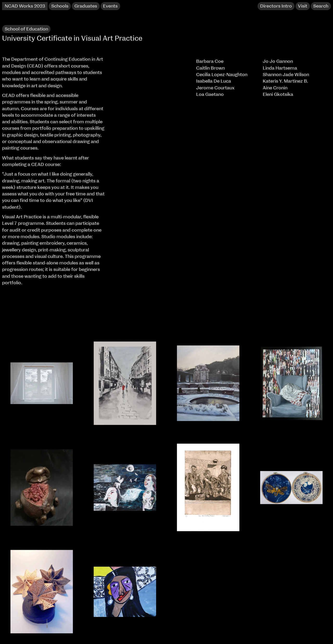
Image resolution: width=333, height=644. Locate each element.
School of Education (26, 29)
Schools (60, 6)
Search (321, 6)
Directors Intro (276, 6)
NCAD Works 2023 (25, 6)
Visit (303, 6)
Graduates (86, 6)
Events (110, 6)
